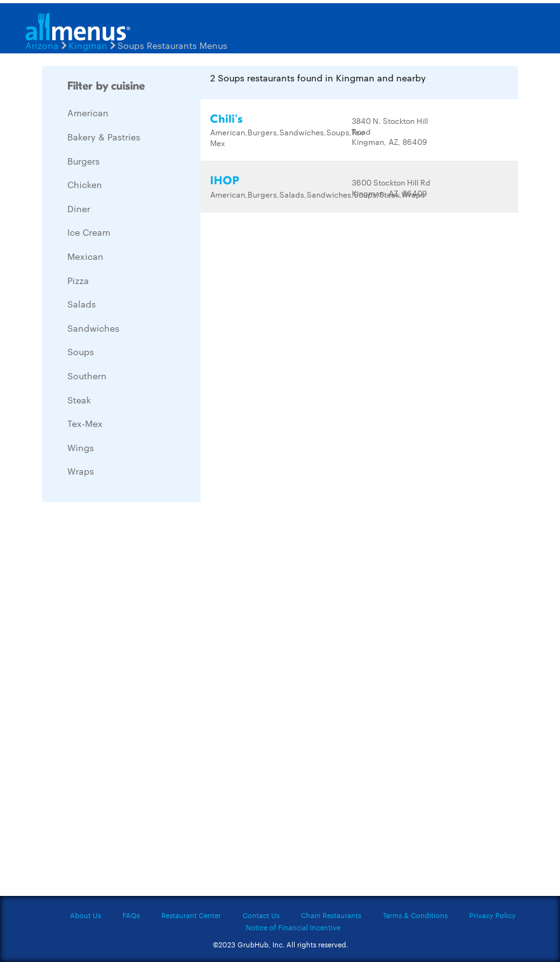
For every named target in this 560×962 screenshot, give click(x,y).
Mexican (85, 256)
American (88, 112)
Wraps (81, 471)
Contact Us (261, 915)
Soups (81, 351)
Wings (81, 447)
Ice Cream (89, 232)
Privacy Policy (492, 915)
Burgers (83, 161)
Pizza (78, 280)
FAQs (131, 915)
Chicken (85, 184)
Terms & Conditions (415, 915)
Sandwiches (93, 328)
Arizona (42, 45)
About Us (85, 915)
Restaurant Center (191, 915)
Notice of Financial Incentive (293, 927)
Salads (82, 304)
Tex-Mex (85, 423)
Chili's (227, 119)
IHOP (225, 181)
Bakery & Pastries (104, 137)
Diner (79, 208)
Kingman (88, 45)
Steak (79, 400)
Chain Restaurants (331, 915)
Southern (87, 376)
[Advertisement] (137, 702)
